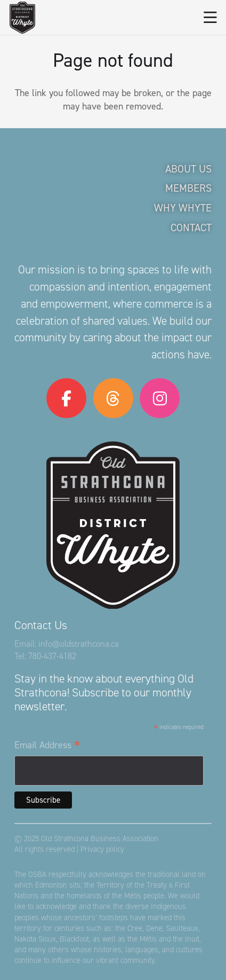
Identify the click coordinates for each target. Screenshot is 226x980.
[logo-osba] (22, 18)
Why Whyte (183, 208)
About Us (188, 169)
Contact (191, 228)
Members (188, 188)
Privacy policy (102, 849)
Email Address (47, 746)
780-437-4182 (52, 656)
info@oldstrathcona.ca (79, 644)
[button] (210, 18)
